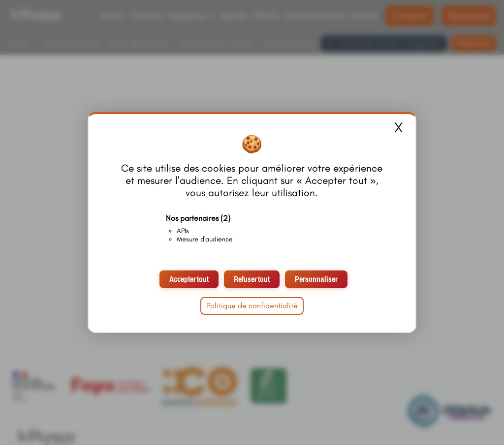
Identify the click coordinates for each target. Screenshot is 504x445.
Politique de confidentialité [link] (252, 306)
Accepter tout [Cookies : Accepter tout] (189, 279)
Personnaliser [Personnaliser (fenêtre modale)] (316, 279)
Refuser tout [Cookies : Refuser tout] (252, 279)
